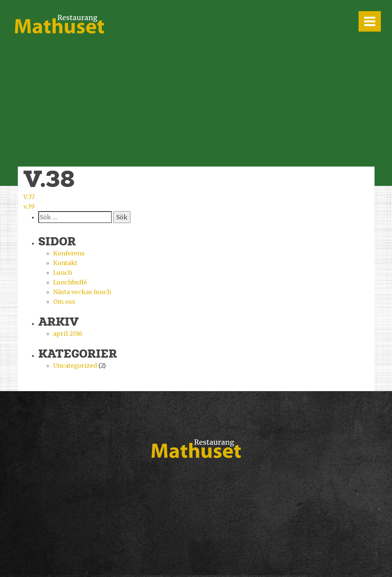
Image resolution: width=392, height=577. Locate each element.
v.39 (29, 206)
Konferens (69, 253)
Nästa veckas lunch (82, 292)
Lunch (63, 273)
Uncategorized (75, 365)
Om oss (64, 302)
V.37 (29, 197)
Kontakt (65, 263)
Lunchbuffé (70, 282)
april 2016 (68, 333)
